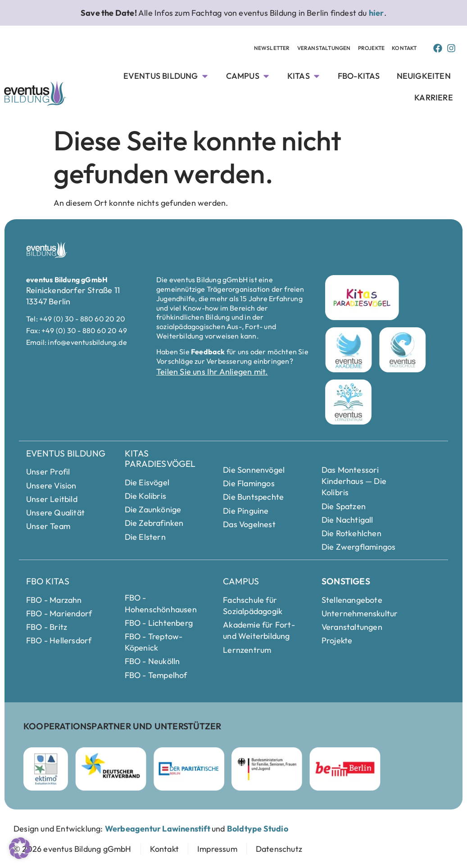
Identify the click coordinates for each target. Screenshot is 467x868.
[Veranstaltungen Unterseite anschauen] (324, 48)
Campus (241, 581)
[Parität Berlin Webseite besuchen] (189, 769)
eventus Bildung (66, 453)
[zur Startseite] (73, 849)
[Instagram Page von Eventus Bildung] (451, 48)
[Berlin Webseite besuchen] (345, 769)
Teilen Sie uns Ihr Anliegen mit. (212, 372)
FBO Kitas (48, 581)
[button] (20, 848)
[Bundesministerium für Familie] (267, 769)
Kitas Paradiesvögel (160, 459)
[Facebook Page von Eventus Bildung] (438, 48)
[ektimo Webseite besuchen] (46, 769)
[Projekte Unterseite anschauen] (372, 48)
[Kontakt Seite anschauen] (404, 48)
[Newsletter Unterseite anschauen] (272, 48)
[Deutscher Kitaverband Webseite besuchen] (111, 769)
